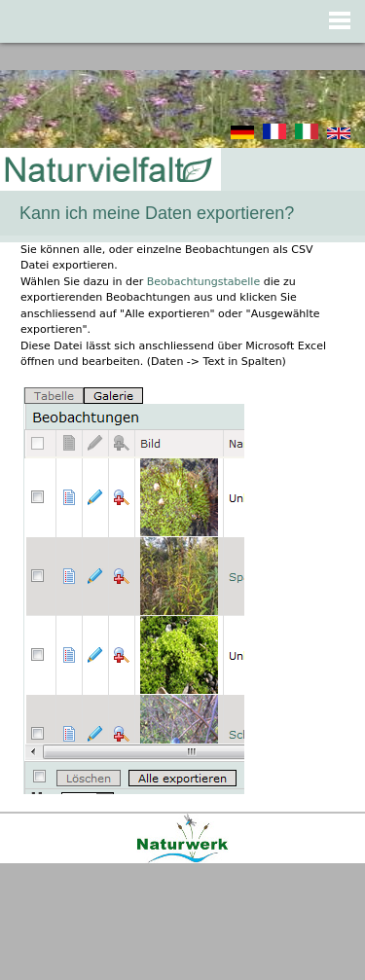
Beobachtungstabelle (203, 282)
